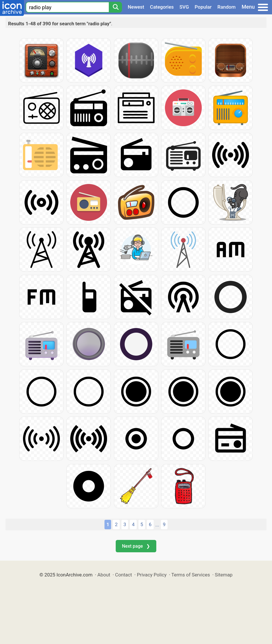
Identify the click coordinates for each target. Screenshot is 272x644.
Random (226, 7)
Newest (136, 7)
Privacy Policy (152, 575)
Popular (203, 7)
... (157, 525)
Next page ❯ (136, 546)
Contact (124, 575)
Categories (162, 7)
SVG (184, 7)
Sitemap (224, 575)
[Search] (115, 7)
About (104, 575)
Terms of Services (191, 575)
